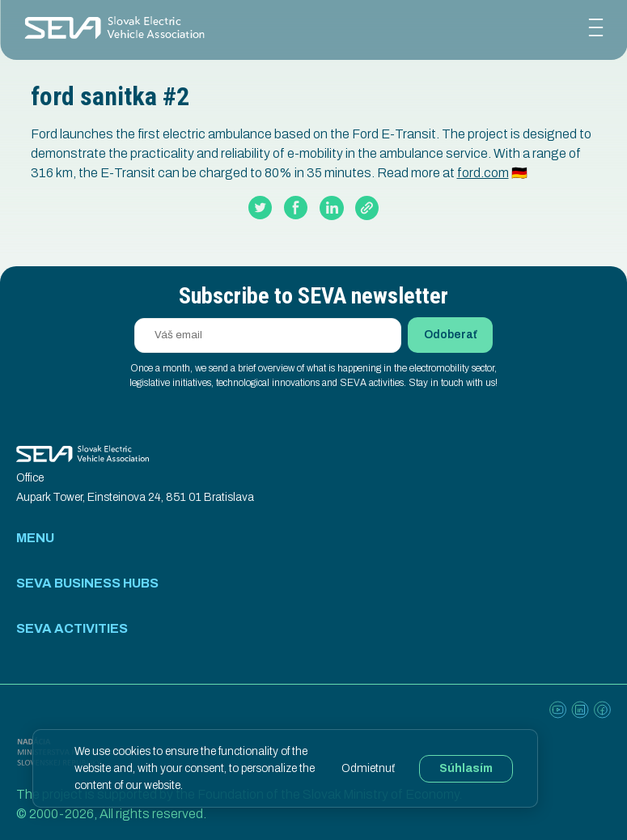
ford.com (483, 173)
